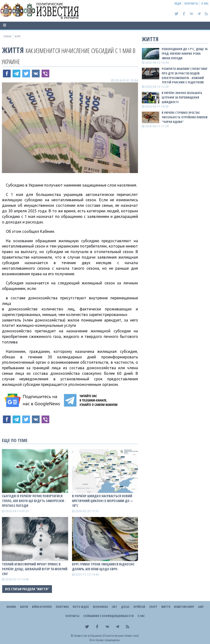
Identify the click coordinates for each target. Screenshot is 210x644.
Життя (13, 50)
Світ (114, 607)
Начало (11, 607)
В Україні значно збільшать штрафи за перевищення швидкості (182, 97)
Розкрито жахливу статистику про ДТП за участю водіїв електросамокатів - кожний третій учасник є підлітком (185, 76)
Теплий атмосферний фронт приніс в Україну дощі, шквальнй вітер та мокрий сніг (35, 569)
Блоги (24, 607)
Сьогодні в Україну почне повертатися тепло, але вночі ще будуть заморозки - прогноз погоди (34, 501)
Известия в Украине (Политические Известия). (107, 636)
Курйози (139, 607)
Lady (201, 607)
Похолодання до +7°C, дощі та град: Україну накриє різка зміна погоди (185, 54)
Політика (62, 607)
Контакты (191, 3)
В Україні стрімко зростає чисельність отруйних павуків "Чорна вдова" (185, 117)
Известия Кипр (184, 607)
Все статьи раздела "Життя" (27, 589)
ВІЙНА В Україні (42, 607)
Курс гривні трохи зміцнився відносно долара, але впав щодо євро (103, 567)
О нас (205, 3)
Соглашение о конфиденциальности (108, 616)
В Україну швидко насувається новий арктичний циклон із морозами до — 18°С (103, 501)
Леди (178, 3)
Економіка (100, 607)
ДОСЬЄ (125, 607)
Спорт (153, 607)
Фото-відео (81, 607)
